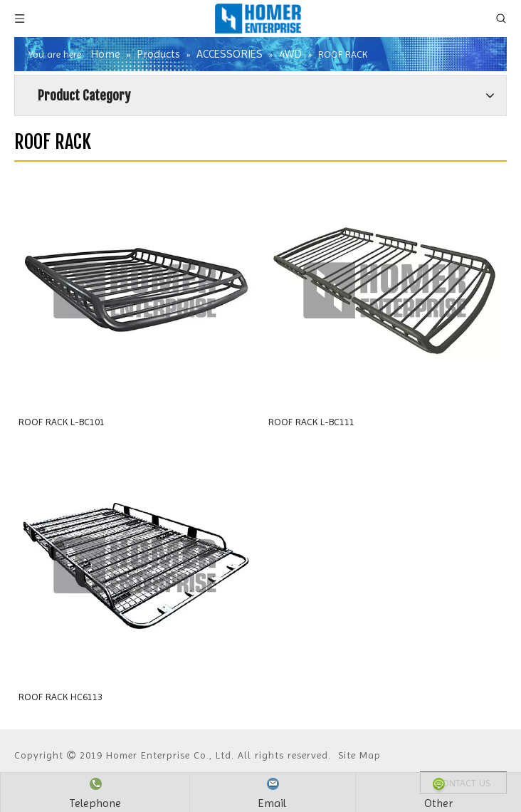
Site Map (359, 755)
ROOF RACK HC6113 (60, 697)
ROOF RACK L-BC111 (311, 422)
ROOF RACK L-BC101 (62, 422)
